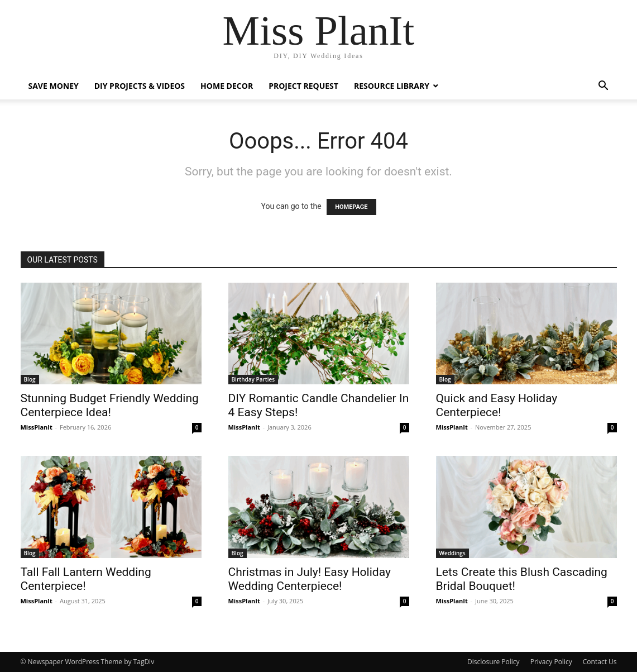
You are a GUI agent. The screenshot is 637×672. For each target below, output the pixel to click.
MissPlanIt (37, 427)
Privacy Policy (551, 662)
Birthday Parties (253, 379)
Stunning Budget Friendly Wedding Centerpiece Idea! (110, 405)
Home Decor (227, 86)
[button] (604, 87)
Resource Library (392, 86)
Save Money (54, 86)
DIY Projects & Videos (140, 86)
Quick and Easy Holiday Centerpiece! (497, 405)
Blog (30, 379)
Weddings (452, 553)
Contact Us (600, 662)
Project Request (303, 86)
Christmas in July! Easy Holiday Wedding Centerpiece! (310, 579)
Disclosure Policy (494, 662)
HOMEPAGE (351, 207)
